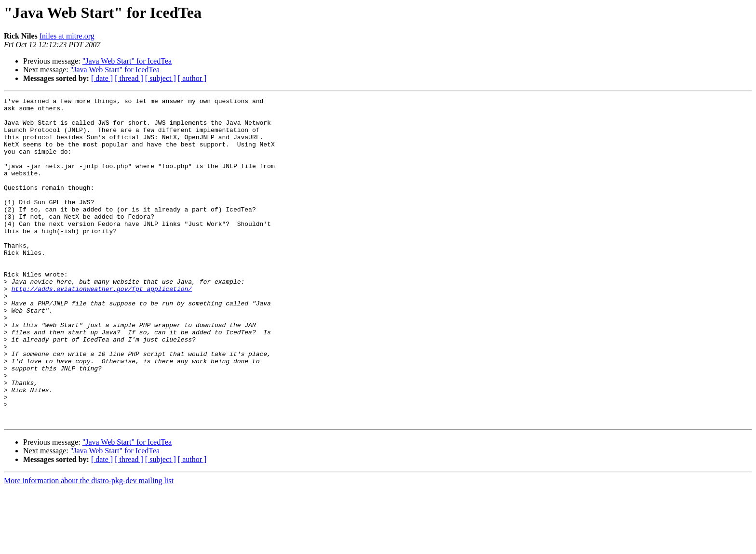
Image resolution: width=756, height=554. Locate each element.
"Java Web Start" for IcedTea (127, 61)
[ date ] (102, 78)
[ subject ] (161, 78)
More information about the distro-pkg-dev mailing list (89, 546)
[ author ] (192, 78)
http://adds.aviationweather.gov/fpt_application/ (102, 328)
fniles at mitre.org (67, 36)
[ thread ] (129, 78)
